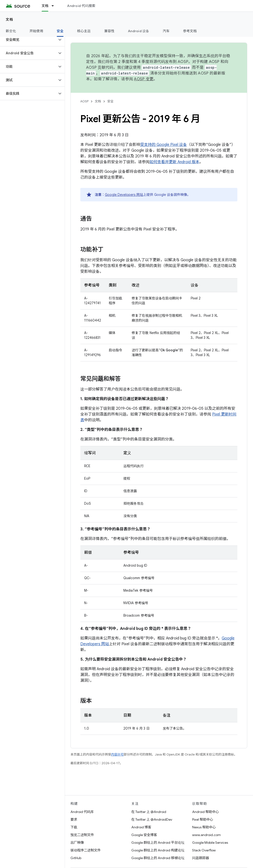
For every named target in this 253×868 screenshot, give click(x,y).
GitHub (76, 858)
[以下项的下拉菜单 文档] (55, 6)
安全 (110, 101)
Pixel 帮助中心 (203, 819)
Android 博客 (141, 827)
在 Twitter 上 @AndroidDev (152, 819)
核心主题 (84, 31)
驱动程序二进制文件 (86, 850)
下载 (74, 827)
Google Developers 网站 (124, 195)
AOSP (84, 101)
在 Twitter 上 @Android (149, 812)
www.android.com (206, 835)
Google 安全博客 (144, 835)
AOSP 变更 (144, 79)
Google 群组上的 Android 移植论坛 (158, 858)
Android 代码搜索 (81, 6)
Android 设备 (139, 31)
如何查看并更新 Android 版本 (174, 162)
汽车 (166, 31)
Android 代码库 (82, 812)
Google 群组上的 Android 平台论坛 (158, 843)
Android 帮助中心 (206, 812)
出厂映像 (77, 843)
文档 (9, 19)
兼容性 (109, 31)
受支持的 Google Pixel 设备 (164, 145)
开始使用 (36, 31)
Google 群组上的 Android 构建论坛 (158, 850)
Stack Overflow (204, 850)
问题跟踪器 (201, 858)
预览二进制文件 (82, 835)
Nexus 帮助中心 (204, 827)
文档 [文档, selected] (45, 6)
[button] (28, 40)
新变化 (11, 31)
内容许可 (117, 754)
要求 (74, 819)
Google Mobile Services (210, 843)
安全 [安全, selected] (60, 31)
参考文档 (190, 31)
